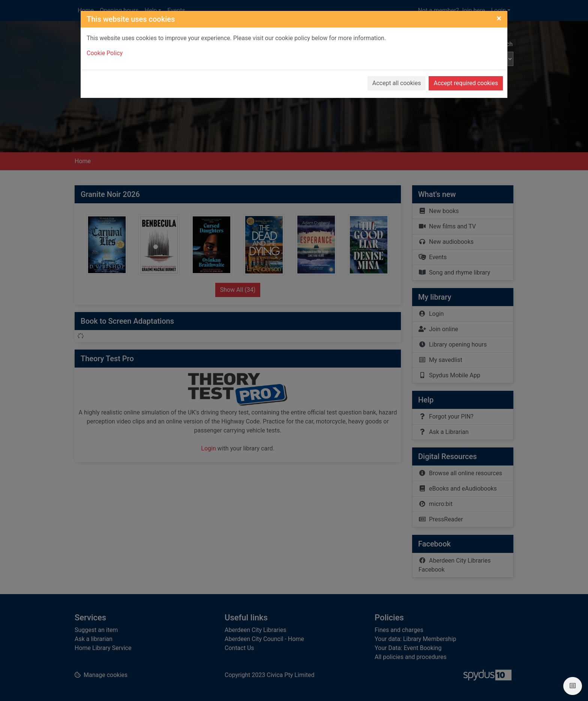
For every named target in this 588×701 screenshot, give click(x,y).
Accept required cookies (466, 76)
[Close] (499, 11)
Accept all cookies (397, 76)
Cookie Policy (105, 46)
